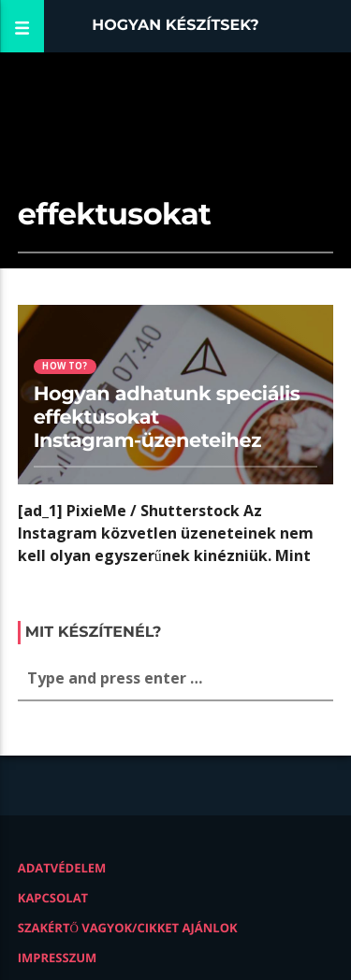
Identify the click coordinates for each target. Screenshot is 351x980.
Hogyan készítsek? (175, 26)
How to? (65, 366)
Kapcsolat (53, 898)
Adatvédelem (62, 868)
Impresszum (58, 958)
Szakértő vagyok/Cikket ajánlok (128, 928)
